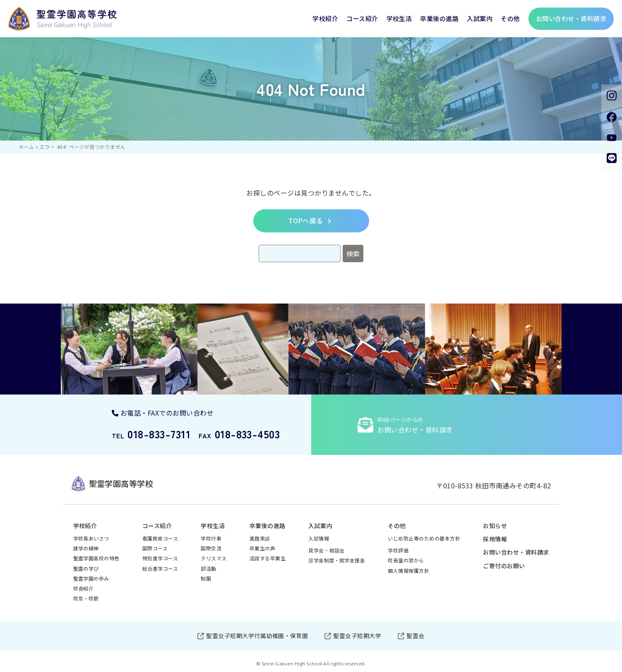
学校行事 (211, 538)
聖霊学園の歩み (91, 578)
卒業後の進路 (439, 18)
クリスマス (214, 558)
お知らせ (495, 526)
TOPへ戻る (306, 220)
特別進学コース (160, 558)
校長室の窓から (406, 560)
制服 (206, 578)
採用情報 (495, 539)
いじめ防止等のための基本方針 (424, 538)
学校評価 (398, 550)
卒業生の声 (262, 548)
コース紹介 (362, 18)
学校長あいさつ (91, 538)
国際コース (155, 548)
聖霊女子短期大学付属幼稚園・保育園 (257, 636)
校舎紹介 (84, 588)
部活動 (208, 568)
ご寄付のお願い (504, 566)
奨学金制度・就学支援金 (337, 560)
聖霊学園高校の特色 (96, 558)
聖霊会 (415, 636)
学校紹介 (325, 18)
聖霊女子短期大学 (357, 636)
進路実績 (260, 538)
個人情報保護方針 (408, 570)
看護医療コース (160, 538)
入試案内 (480, 18)
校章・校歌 (86, 598)
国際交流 (211, 548)
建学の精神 (86, 548)
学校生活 (399, 18)
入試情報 (319, 538)
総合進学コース (160, 568)
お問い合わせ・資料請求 (516, 552)
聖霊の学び (86, 568)
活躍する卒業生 (268, 558)
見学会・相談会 (326, 550)
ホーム (26, 147)
